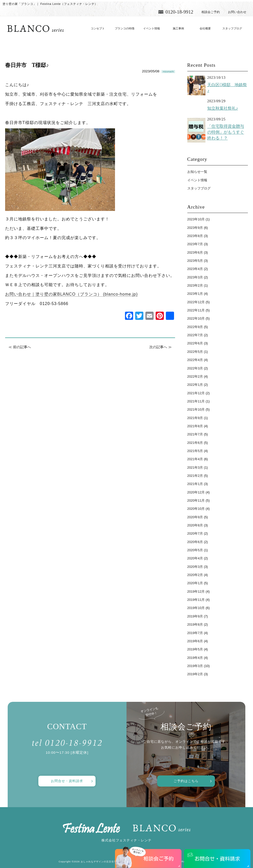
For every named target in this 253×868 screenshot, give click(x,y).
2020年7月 (195, 533)
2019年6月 (195, 641)
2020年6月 (195, 542)
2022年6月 (195, 343)
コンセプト (98, 28)
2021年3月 (195, 467)
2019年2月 (195, 674)
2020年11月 (196, 500)
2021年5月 (195, 451)
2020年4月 (195, 558)
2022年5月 (195, 352)
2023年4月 (195, 269)
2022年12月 (196, 302)
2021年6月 (195, 443)
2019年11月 (196, 600)
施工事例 (178, 28)
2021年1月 (195, 484)
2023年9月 (195, 228)
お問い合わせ (237, 12)
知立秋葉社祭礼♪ (223, 108)
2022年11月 (196, 310)
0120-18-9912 (179, 12)
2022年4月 (195, 360)
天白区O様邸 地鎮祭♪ (227, 88)
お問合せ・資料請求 (67, 781)
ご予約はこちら (186, 781)
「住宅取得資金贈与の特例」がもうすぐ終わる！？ (226, 132)
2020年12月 (196, 492)
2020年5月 (195, 550)
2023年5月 (195, 261)
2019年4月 (195, 658)
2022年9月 (195, 327)
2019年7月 (195, 633)
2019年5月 (195, 649)
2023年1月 (195, 294)
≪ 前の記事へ (20, 347)
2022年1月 (195, 385)
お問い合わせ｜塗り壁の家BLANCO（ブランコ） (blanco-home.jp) (71, 294)
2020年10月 (196, 509)
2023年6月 (195, 252)
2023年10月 (196, 219)
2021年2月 (195, 476)
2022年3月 (195, 368)
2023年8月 (195, 236)
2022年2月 (195, 376)
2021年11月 (196, 401)
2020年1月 (195, 583)
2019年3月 (195, 666)
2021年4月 (195, 459)
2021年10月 (196, 409)
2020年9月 (195, 517)
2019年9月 (195, 616)
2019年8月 (195, 624)
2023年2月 (195, 285)
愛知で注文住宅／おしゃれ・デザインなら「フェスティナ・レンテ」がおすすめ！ (36, 29)
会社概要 (205, 28)
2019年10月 (196, 608)
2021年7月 (195, 434)
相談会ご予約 (211, 12)
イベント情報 (152, 28)
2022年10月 (196, 318)
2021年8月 (195, 426)
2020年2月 (195, 575)
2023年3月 (195, 277)
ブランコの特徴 (125, 28)
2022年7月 (195, 335)
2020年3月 (195, 567)
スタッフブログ (232, 28)
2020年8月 (195, 525)
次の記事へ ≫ (160, 347)
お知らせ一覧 (197, 172)
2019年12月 (196, 591)
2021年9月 (195, 418)
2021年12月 (196, 393)
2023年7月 (195, 244)
